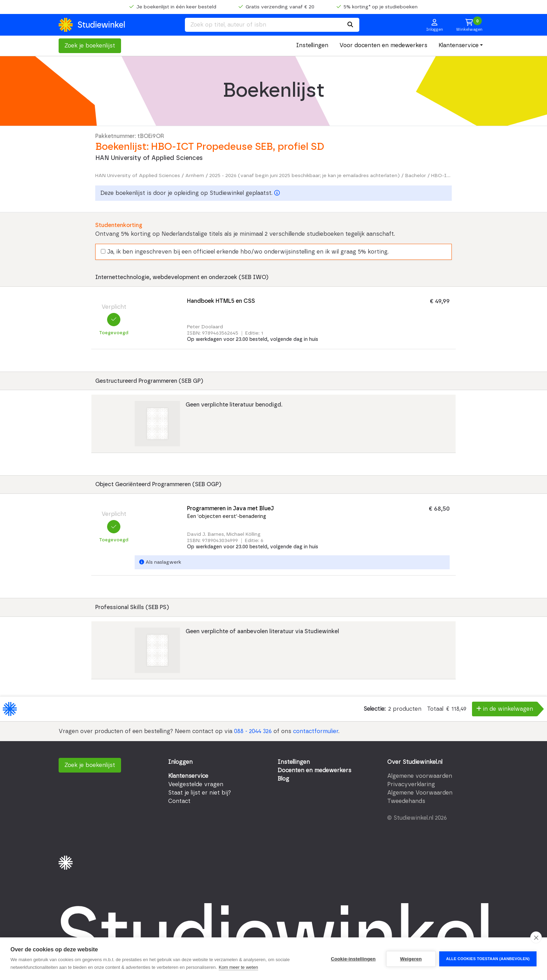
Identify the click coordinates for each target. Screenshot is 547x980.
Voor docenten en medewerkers (383, 45)
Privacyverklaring (411, 784)
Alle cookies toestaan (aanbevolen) (488, 959)
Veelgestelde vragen (196, 784)
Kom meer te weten (238, 967)
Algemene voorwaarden (420, 776)
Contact (179, 801)
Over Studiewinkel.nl (415, 762)
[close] (536, 937)
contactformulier (316, 731)
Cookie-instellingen (353, 959)
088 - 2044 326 (253, 731)
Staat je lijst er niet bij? (200, 793)
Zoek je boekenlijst (90, 46)
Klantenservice (459, 45)
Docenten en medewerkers (314, 770)
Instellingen (312, 45)
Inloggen (180, 762)
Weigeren (411, 959)
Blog (283, 779)
